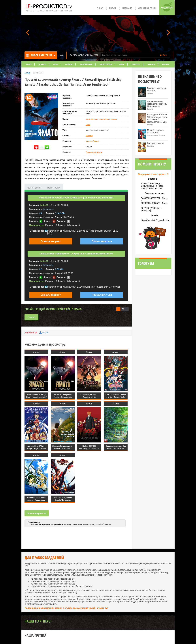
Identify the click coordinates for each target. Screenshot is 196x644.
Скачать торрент (51, 241)
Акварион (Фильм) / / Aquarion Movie (89, 396)
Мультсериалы (106, 64)
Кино (56, 64)
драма (114, 119)
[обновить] (48, 209)
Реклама (166, 64)
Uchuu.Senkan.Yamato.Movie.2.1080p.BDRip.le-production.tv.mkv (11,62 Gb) (83, 232)
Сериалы (69, 64)
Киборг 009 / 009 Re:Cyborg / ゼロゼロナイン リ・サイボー (89, 448)
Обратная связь (147, 8)
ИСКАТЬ (163, 55)
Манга (122, 64)
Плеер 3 (31, 317)
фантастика (104, 119)
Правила (127, 8)
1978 (88, 125)
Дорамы (42, 64)
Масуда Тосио (92, 141)
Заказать (151, 64)
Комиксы (136, 64)
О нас (100, 8)
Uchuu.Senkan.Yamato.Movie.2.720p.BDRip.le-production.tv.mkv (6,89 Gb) (84, 287)
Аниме (28, 64)
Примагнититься (102, 241)
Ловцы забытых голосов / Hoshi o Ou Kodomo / (63, 447)
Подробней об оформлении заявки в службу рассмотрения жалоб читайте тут (66, 608)
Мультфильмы (86, 64)
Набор (113, 8)
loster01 (46, 333)
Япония (89, 136)
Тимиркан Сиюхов (94, 152)
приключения (92, 119)
